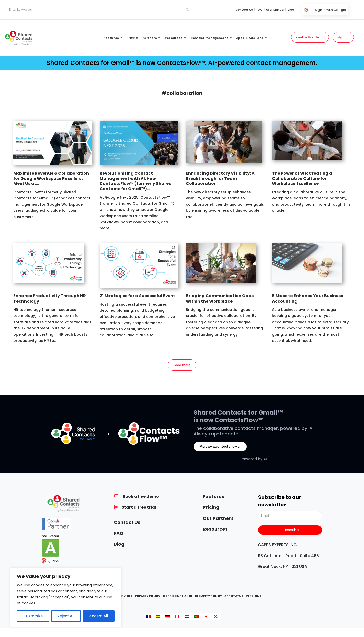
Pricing (211, 508)
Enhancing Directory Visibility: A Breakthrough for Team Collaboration (220, 178)
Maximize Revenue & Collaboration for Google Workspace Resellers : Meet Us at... (51, 178)
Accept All (99, 616)
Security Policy (208, 597)
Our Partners (218, 519)
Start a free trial (139, 508)
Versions (254, 597)
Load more (182, 366)
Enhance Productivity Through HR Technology (50, 299)
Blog (119, 545)
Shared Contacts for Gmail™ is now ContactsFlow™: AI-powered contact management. (182, 63)
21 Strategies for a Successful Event (137, 296)
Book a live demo (141, 497)
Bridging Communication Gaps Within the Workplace (220, 299)
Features (213, 497)
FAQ (119, 534)
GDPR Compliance (178, 597)
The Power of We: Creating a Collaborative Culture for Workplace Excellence (302, 178)
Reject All (66, 616)
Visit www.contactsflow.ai (220, 448)
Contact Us (127, 523)
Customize (33, 616)
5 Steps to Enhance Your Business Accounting (308, 299)
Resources (215, 530)
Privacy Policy (148, 597)
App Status (234, 597)
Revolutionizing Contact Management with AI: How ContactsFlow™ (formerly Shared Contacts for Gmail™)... (136, 181)
